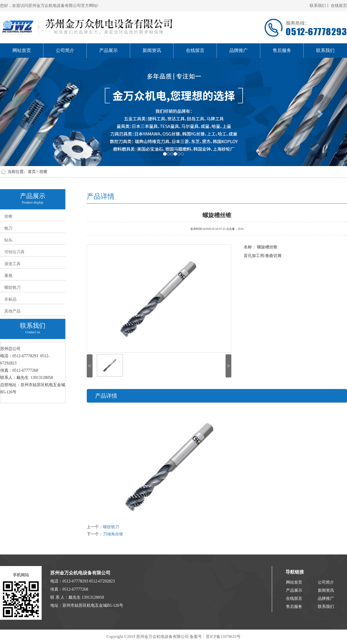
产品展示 (108, 50)
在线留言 (339, 6)
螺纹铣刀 (12, 287)
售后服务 (282, 50)
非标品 (10, 299)
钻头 (8, 240)
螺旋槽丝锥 (217, 215)
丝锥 (43, 172)
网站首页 (22, 50)
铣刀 (8, 228)
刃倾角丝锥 (113, 534)
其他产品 (12, 311)
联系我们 (325, 50)
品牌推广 (239, 50)
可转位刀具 (14, 252)
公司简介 (65, 50)
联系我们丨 (320, 6)
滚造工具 (12, 264)
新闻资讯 (152, 50)
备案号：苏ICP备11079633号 (215, 637)
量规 (8, 276)
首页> (33, 172)
